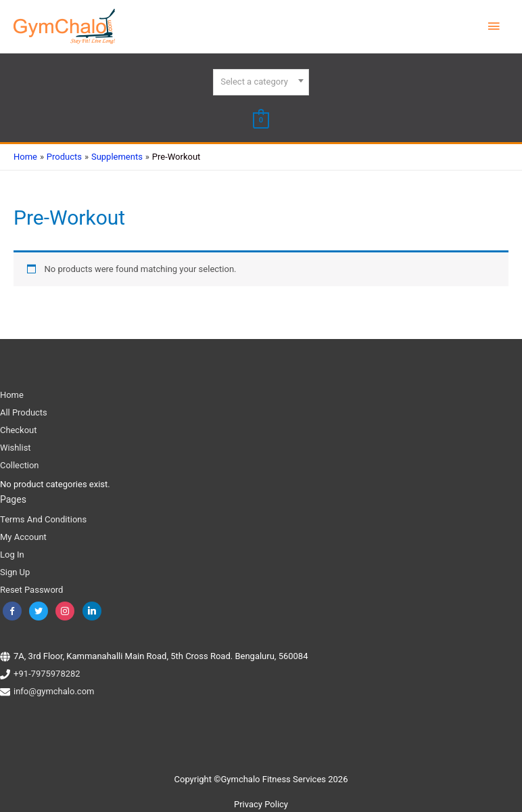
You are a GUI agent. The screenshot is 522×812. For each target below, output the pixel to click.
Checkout (19, 429)
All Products (24, 412)
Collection (20, 465)
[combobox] (261, 82)
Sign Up (15, 571)
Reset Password (31, 589)
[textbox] (261, 82)
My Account (23, 536)
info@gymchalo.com (54, 691)
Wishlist (16, 447)
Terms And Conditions (43, 519)
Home (12, 394)
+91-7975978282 (47, 674)
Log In (12, 554)
